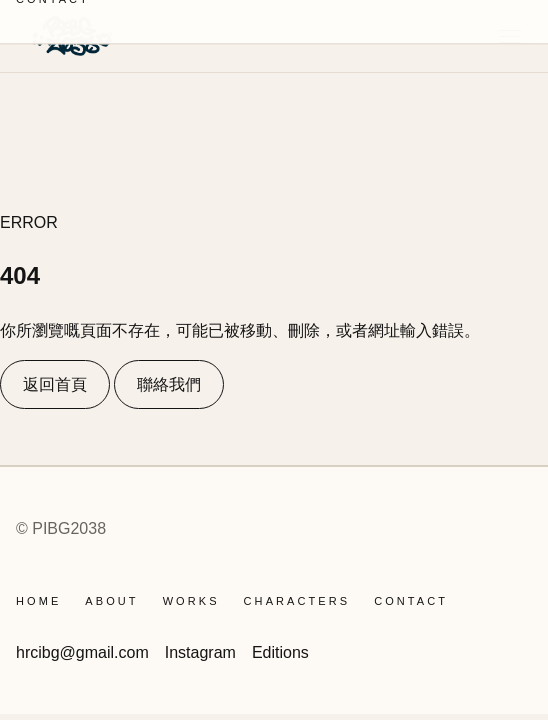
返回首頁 (55, 384)
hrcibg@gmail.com (82, 652)
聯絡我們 (169, 384)
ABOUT (111, 601)
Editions (280, 652)
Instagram (200, 652)
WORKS (191, 601)
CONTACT (411, 601)
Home (38, 601)
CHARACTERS (297, 601)
